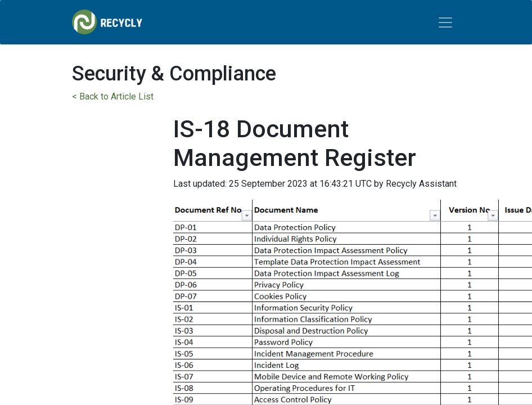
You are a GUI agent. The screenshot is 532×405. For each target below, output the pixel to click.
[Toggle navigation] (445, 22)
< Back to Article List (113, 96)
